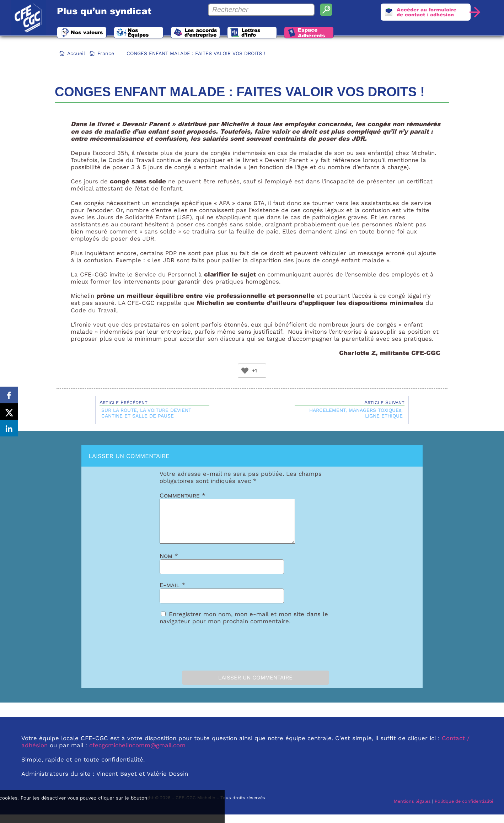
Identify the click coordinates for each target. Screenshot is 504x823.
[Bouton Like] (245, 371)
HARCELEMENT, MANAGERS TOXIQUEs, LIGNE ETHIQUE (356, 413)
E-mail (173, 593)
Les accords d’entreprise (219, 33)
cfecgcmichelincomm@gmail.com (137, 754)
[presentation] (199, 655)
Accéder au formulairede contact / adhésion (423, 13)
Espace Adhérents (343, 34)
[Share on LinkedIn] (9, 429)
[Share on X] (9, 411)
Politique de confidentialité (464, 810)
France (106, 53)
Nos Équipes (155, 33)
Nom (169, 564)
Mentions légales (412, 810)
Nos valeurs (90, 33)
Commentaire (183, 495)
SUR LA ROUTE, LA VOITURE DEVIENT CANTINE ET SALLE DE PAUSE (146, 413)
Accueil (76, 53)
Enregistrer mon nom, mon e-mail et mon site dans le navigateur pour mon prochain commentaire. (244, 626)
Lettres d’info (276, 33)
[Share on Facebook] (9, 394)
